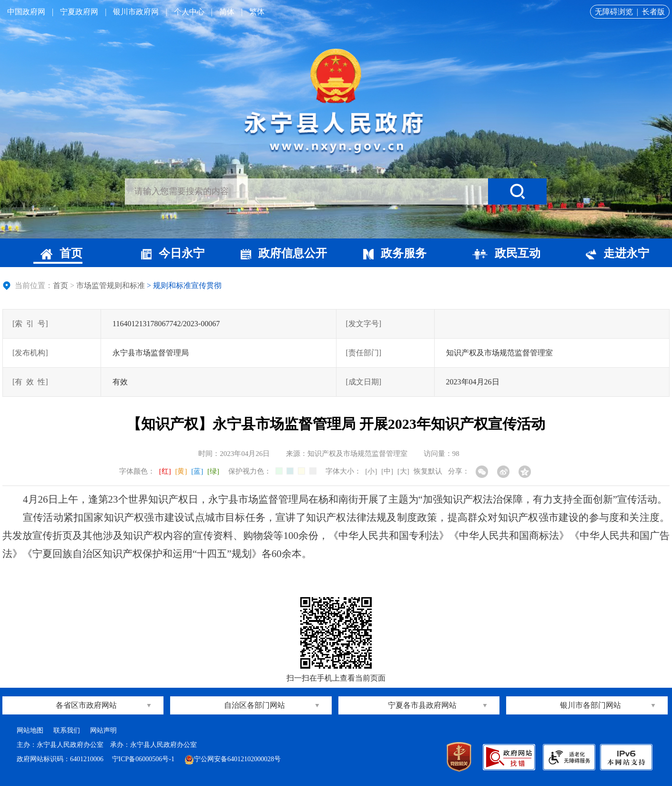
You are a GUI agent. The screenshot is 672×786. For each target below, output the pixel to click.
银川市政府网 (136, 12)
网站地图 (30, 730)
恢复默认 (428, 471)
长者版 (653, 12)
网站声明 (103, 730)
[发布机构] (30, 353)
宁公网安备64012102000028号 (233, 759)
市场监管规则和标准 (111, 285)
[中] (387, 471)
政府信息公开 (284, 253)
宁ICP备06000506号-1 (144, 759)
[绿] (213, 471)
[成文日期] (364, 382)
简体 (227, 12)
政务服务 (395, 253)
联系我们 (67, 730)
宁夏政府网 (79, 12)
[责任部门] (364, 353)
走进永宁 (617, 253)
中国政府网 (26, 12)
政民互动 (506, 253)
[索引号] (30, 324)
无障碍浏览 (614, 12)
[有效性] (30, 382)
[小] (371, 471)
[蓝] (197, 471)
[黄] (181, 471)
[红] (165, 471)
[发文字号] (364, 324)
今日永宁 (173, 253)
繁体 (257, 12)
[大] (403, 471)
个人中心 (189, 12)
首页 (61, 253)
